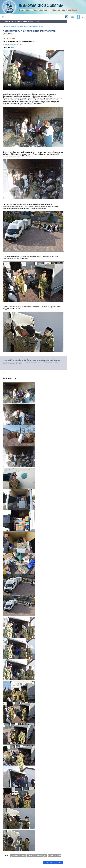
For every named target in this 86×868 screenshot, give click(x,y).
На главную (7, 26)
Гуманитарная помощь (18, 856)
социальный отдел (54, 856)
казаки (30, 856)
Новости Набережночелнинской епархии (30, 26)
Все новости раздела (53, 862)
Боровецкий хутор (40, 856)
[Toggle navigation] (3, 17)
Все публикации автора (13, 45)
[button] (84, 17)
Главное (14, 26)
